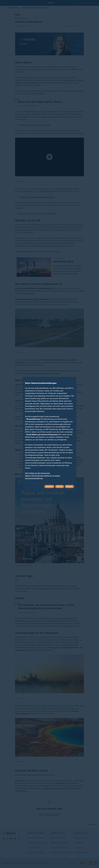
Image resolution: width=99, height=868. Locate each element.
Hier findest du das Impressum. (38, 473)
